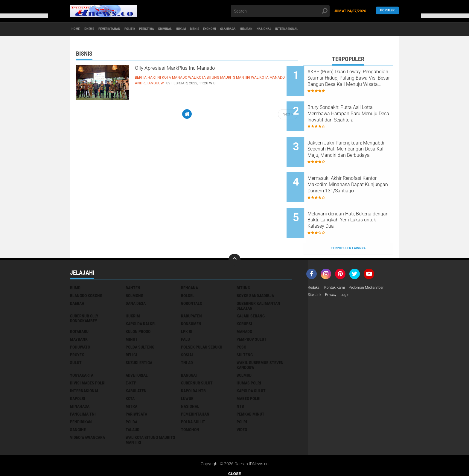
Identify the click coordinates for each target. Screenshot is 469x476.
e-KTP (131, 357)
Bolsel (188, 269)
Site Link (315, 269)
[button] (24, 16)
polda (131, 396)
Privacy (334, 269)
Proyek (77, 329)
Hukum (225, 29)
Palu (185, 313)
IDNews (97, 29)
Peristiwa (177, 29)
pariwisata (136, 388)
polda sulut (193, 396)
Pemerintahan (125, 29)
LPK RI (187, 305)
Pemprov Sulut (252, 313)
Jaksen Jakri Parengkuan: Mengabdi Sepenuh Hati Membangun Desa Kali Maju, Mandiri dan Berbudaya (355, 139)
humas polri (249, 357)
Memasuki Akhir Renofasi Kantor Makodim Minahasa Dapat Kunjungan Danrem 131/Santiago (353, 169)
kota (130, 372)
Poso (241, 321)
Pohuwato (80, 321)
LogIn (350, 269)
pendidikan (81, 396)
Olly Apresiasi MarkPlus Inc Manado (196, 70)
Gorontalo (192, 277)
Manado (244, 305)
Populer (387, 11)
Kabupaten (191, 290)
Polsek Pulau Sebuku (202, 321)
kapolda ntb (193, 364)
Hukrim (133, 290)
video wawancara (87, 411)
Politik (154, 29)
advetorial (137, 349)
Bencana (189, 261)
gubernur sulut (197, 357)
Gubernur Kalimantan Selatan (258, 279)
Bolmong (134, 269)
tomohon (190, 403)
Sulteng (245, 329)
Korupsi (244, 297)
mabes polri (249, 372)
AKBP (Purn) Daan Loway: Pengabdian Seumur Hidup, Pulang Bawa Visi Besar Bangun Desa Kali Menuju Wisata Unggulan (353, 78)
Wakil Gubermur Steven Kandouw (260, 339)
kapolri (78, 372)
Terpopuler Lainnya (348, 222)
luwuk (187, 372)
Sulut (76, 336)
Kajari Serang (251, 290)
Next (288, 114)
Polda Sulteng (140, 321)
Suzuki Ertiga (139, 336)
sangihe (78, 403)
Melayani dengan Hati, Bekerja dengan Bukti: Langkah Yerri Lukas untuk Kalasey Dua (356, 199)
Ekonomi (266, 29)
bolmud (244, 349)
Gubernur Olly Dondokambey (84, 292)
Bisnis (245, 29)
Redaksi (315, 261)
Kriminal (203, 29)
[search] (280, 11)
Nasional (339, 29)
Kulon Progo (138, 305)
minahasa (80, 380)
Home (78, 29)
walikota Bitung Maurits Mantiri (150, 413)
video (242, 403)
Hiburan (315, 29)
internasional (84, 364)
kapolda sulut (251, 364)
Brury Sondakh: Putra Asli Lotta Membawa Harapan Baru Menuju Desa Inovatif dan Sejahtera (352, 108)
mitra (131, 380)
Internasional (370, 29)
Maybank (79, 313)
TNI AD (187, 336)
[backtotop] (234, 233)
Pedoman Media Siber (374, 261)
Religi (131, 329)
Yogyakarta (82, 349)
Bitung (243, 261)
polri (242, 396)
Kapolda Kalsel (141, 297)
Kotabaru (79, 305)
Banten (133, 261)
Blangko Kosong (86, 269)
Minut (132, 313)
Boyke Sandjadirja (255, 269)
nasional (190, 380)
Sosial (187, 329)
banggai (189, 349)
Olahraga (291, 29)
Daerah (77, 277)
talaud (133, 403)
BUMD (75, 261)
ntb (240, 380)
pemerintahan (195, 388)
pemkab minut (251, 388)
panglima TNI (83, 388)
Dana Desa (136, 277)
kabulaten (136, 364)
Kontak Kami (338, 261)
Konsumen (191, 297)
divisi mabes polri (88, 357)
